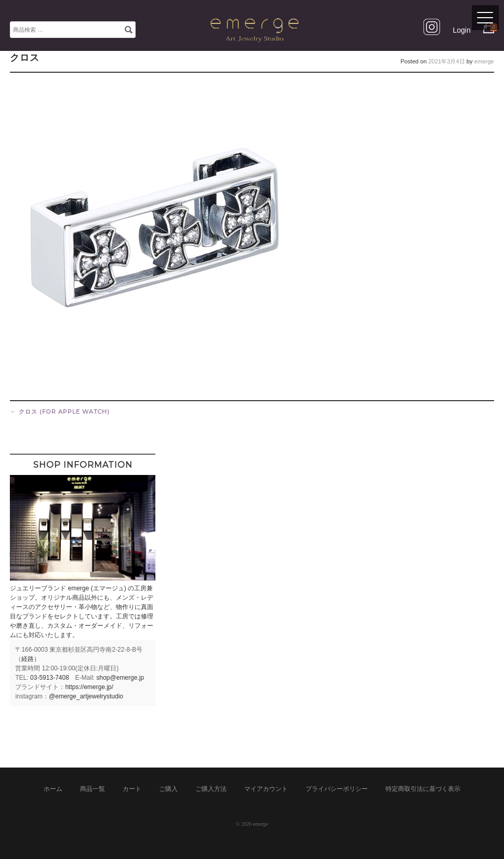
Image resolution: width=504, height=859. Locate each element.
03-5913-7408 (50, 678)
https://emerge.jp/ (89, 687)
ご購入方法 (211, 789)
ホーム (53, 789)
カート (132, 789)
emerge (484, 61)
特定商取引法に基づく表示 (423, 789)
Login (461, 30)
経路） (31, 659)
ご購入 (168, 789)
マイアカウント (266, 789)
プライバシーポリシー (337, 789)
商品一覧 (92, 789)
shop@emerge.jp (121, 678)
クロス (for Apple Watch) (59, 412)
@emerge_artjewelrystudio (86, 696)
